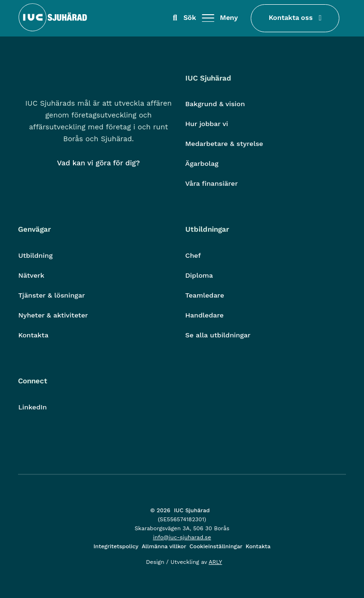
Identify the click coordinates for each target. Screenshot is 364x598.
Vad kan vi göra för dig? (98, 163)
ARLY (215, 562)
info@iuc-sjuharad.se (182, 537)
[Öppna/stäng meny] (208, 18)
